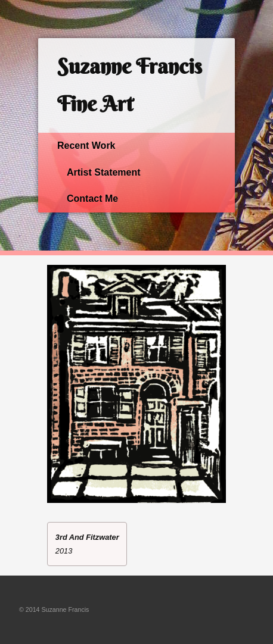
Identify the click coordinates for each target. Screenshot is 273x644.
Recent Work (86, 146)
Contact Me (92, 198)
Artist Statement (104, 172)
